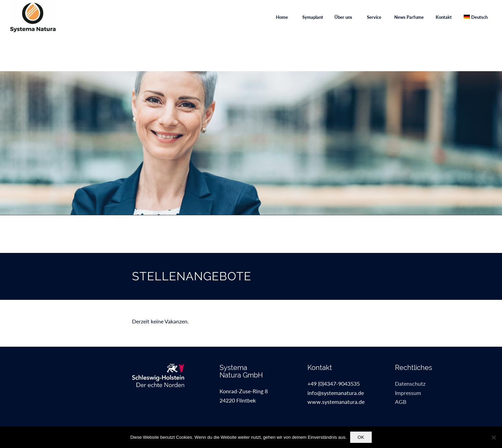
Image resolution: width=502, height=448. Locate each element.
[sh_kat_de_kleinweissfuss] (163, 375)
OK (361, 437)
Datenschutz (410, 383)
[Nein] (493, 437)
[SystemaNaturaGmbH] (33, 17)
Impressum (408, 393)
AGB (401, 402)
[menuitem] (282, 17)
